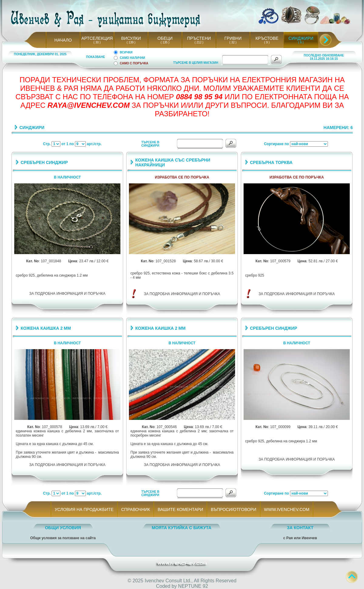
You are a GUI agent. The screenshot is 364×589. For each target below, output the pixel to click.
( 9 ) (267, 42)
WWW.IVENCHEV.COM (287, 509)
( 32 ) (233, 42)
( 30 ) (97, 42)
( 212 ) (199, 42)
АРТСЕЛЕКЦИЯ (97, 38)
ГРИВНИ (233, 38)
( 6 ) (301, 42)
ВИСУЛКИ (131, 38)
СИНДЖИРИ (301, 38)
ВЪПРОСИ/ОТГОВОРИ (233, 509)
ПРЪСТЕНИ (199, 38)
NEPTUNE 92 (193, 586)
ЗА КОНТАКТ (300, 528)
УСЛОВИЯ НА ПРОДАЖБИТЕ (84, 509)
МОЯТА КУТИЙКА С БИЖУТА (182, 528)
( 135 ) (165, 42)
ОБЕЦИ (165, 38)
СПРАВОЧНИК (136, 509)
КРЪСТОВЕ (267, 38)
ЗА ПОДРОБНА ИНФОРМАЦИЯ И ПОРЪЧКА (67, 294)
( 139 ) (131, 42)
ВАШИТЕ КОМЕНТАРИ (180, 509)
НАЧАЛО (63, 40)
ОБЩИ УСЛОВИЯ (63, 528)
